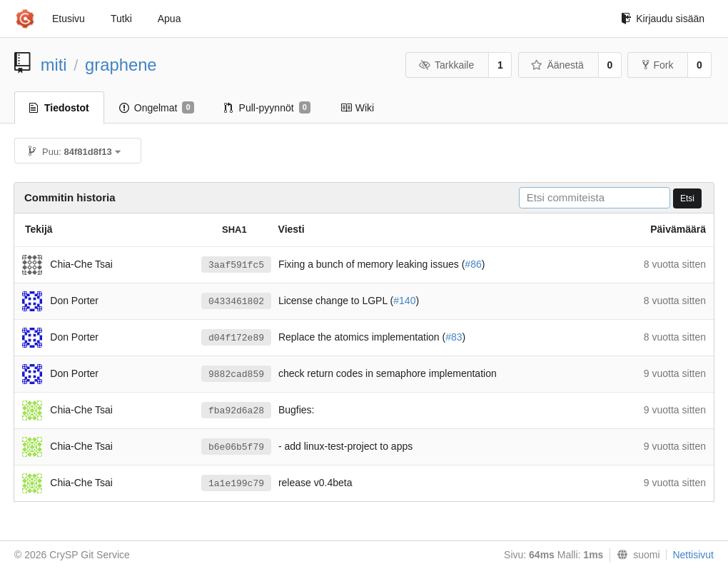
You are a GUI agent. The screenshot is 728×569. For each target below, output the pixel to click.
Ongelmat (157, 108)
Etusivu (69, 19)
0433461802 (236, 302)
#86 (473, 264)
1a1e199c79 (236, 484)
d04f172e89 (236, 338)
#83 (454, 337)
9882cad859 (236, 374)
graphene (121, 65)
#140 (404, 301)
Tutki (121, 19)
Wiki (357, 108)
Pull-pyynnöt (267, 108)
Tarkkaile (446, 65)
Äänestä (557, 65)
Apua (170, 19)
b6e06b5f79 (236, 447)
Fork (658, 65)
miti (54, 65)
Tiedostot (59, 108)
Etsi (687, 198)
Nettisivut (693, 555)
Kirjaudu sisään (663, 19)
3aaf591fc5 (236, 265)
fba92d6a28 (236, 411)
